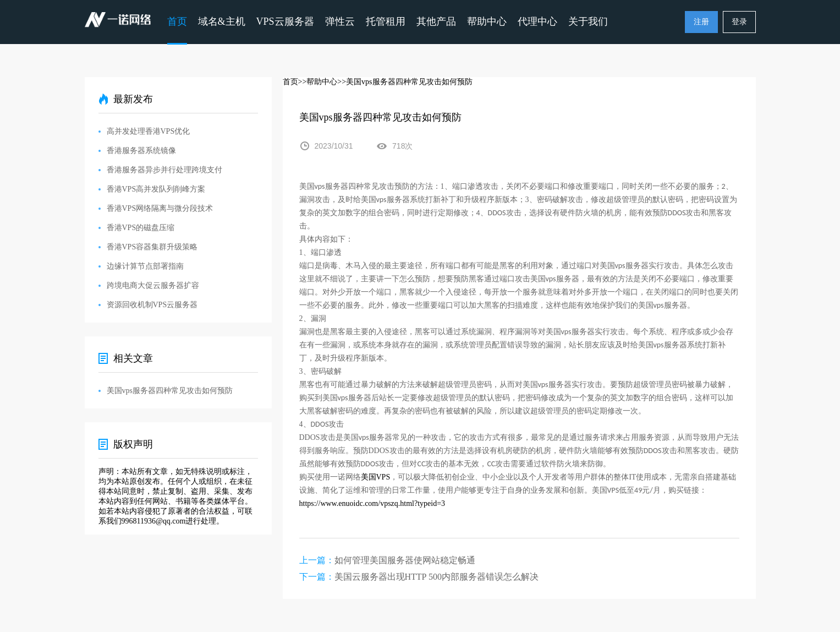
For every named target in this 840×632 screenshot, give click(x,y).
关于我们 (588, 21)
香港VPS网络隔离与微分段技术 (160, 208)
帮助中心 (487, 21)
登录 (739, 22)
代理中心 (537, 21)
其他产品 (436, 21)
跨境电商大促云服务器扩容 (153, 285)
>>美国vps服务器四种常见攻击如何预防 (405, 82)
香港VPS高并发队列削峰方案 (156, 189)
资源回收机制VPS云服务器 (152, 305)
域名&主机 (222, 21)
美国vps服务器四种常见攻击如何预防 (170, 391)
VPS (376, 477)
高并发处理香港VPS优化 (149, 131)
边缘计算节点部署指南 (145, 266)
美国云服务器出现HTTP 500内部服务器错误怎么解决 (437, 577)
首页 (177, 21)
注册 (701, 22)
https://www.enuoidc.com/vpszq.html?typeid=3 (372, 503)
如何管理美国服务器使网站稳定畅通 (405, 560)
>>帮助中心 (318, 82)
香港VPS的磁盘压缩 (141, 228)
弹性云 (340, 21)
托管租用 (386, 21)
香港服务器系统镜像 (141, 151)
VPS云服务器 (285, 21)
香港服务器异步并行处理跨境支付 (164, 170)
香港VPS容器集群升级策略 (152, 247)
